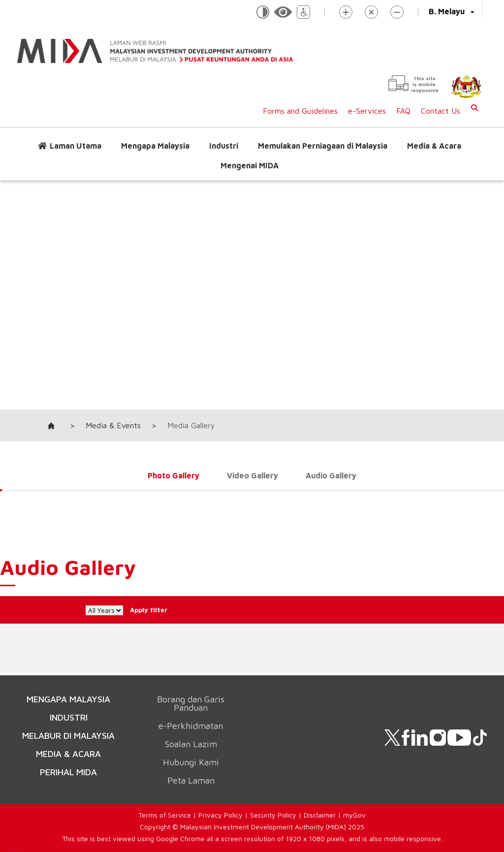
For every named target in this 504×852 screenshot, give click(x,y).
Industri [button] (224, 146)
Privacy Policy (220, 815)
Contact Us (441, 111)
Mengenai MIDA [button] (250, 165)
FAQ (403, 111)
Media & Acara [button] (434, 146)
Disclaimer (320, 815)
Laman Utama (76, 146)
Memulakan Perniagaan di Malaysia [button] (323, 146)
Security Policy (273, 815)
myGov (354, 815)
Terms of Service (165, 815)
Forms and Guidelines (300, 111)
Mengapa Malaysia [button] (155, 146)
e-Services (367, 111)
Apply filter (166, 610)
